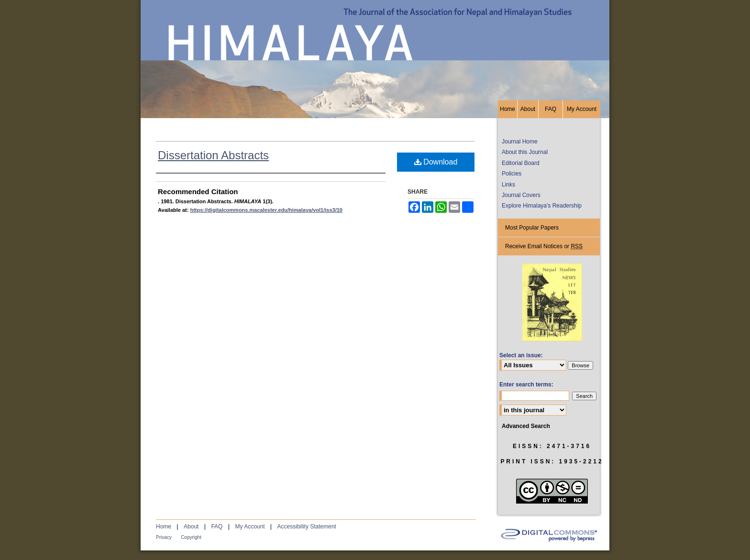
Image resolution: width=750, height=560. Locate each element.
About (191, 527)
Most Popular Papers (532, 228)
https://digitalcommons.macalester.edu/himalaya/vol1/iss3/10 (266, 210)
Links (508, 185)
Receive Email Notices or (544, 247)
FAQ (217, 527)
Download (436, 162)
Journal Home (520, 142)
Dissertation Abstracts (213, 155)
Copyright (191, 537)
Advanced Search (526, 426)
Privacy (164, 537)
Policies (512, 174)
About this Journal (525, 152)
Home (164, 527)
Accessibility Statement (307, 527)
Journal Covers (521, 195)
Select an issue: (521, 355)
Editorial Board (521, 163)
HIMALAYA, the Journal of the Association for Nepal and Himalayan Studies (375, 50)
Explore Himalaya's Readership (542, 206)
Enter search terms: (526, 384)
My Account (250, 527)
